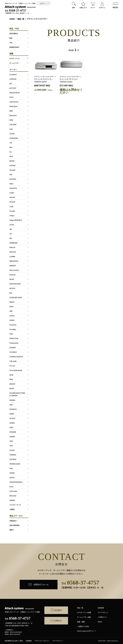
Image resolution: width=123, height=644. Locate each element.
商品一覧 (21, 19)
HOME (12, 19)
